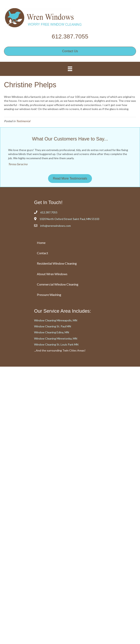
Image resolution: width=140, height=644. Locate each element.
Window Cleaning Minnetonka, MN (56, 338)
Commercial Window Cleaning (58, 284)
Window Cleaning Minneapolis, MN (56, 320)
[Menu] (70, 69)
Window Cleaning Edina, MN (52, 332)
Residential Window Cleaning (57, 263)
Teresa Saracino (18, 164)
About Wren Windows (52, 274)
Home (41, 243)
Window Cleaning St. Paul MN (53, 326)
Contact (42, 253)
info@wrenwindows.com (56, 226)
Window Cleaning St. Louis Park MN (56, 344)
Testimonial (23, 121)
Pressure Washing (49, 295)
